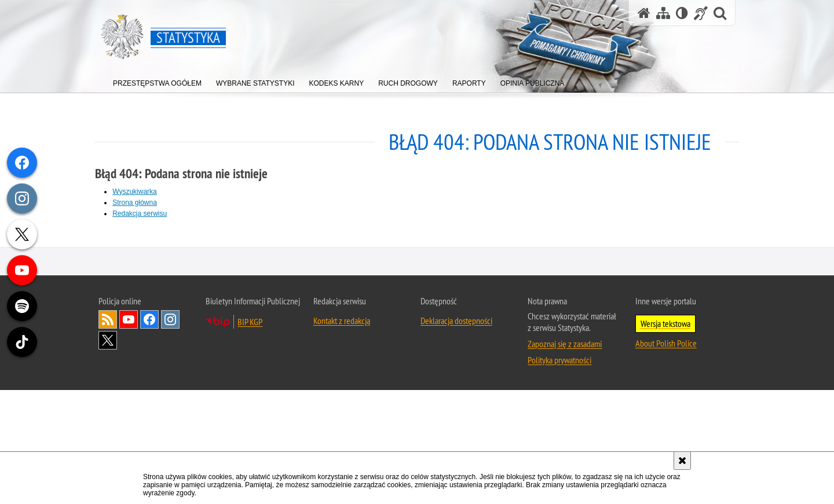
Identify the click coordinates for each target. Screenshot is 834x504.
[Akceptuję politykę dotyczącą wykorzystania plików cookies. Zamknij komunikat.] (682, 461)
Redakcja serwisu (143, 213)
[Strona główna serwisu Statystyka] (644, 13)
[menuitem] (157, 81)
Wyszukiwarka (138, 191)
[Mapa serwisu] (663, 13)
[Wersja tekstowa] (682, 13)
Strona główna (138, 202)
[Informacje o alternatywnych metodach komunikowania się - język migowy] (701, 13)
